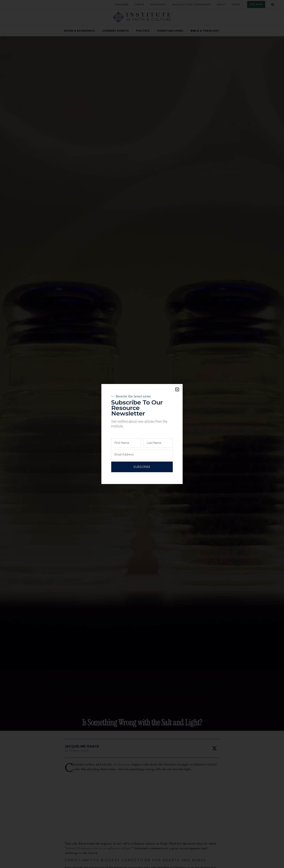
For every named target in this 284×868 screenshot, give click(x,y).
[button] (177, 389)
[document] (142, 434)
